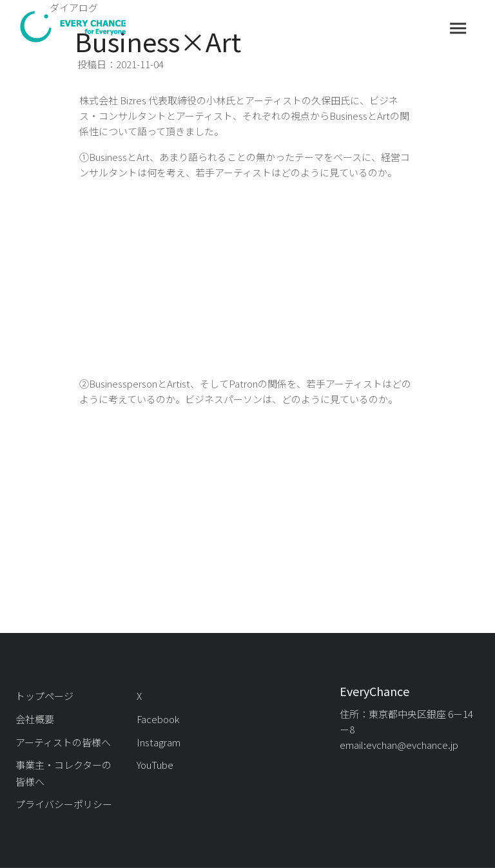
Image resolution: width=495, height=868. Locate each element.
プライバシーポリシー (64, 804)
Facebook (158, 719)
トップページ (44, 696)
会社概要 (35, 719)
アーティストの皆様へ (63, 742)
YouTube (155, 765)
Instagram (159, 742)
